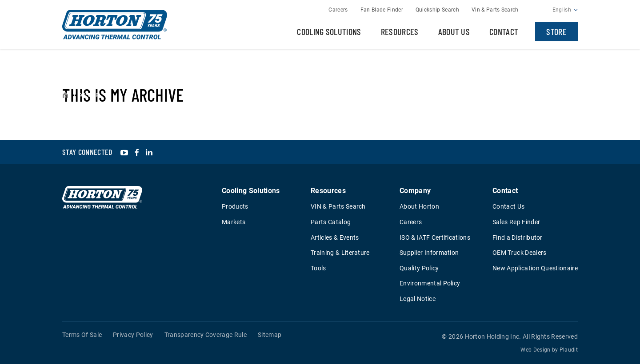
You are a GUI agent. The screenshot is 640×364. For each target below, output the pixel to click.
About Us (454, 32)
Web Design (535, 350)
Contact (504, 32)
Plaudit (569, 350)
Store (556, 32)
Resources (400, 32)
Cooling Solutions (329, 32)
